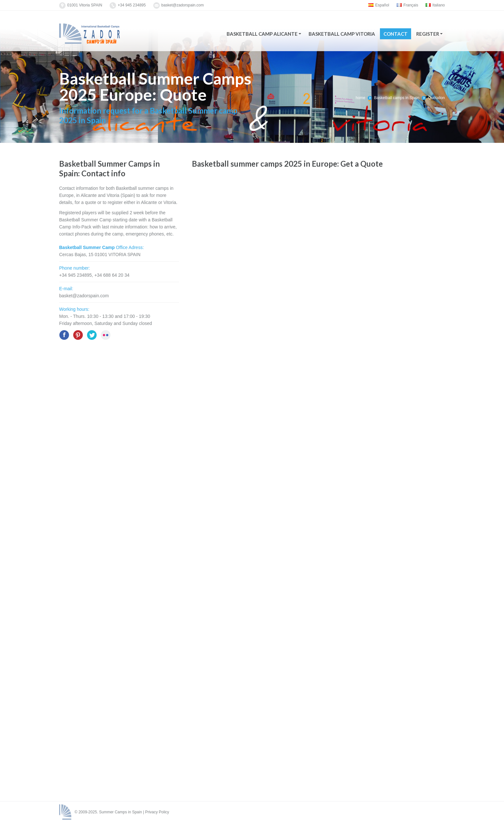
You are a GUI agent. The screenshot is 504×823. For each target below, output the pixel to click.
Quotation (437, 98)
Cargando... (314, 481)
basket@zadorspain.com (183, 5)
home (360, 98)
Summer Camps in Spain (120, 812)
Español (379, 5)
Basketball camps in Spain (397, 98)
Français (407, 5)
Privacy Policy (157, 812)
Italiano (435, 5)
